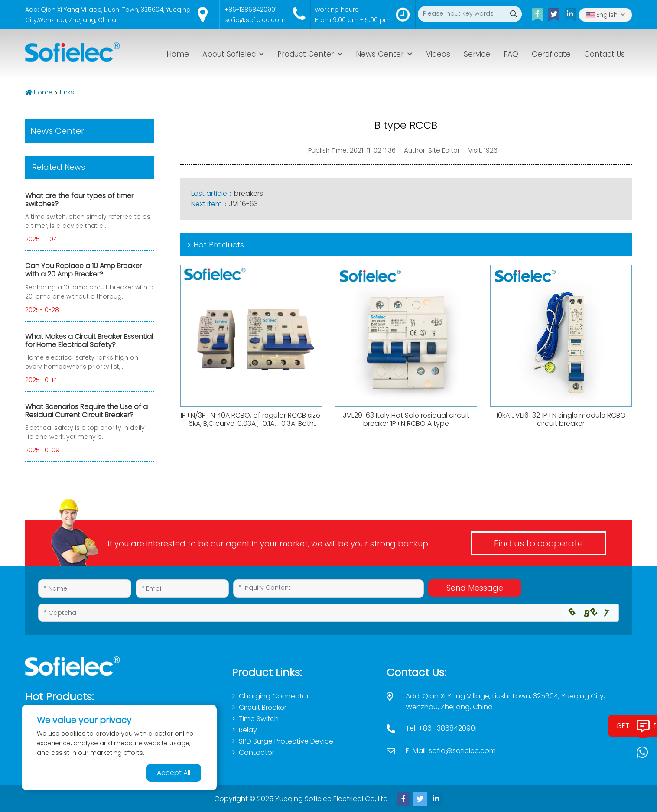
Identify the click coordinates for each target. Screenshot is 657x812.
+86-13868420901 (251, 10)
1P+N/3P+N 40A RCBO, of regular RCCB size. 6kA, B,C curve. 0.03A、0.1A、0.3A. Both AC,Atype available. (251, 424)
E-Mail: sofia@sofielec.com (451, 751)
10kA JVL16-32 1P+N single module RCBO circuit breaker (561, 419)
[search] (514, 14)
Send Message (475, 588)
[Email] (182, 588)
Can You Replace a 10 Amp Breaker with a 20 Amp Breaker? (83, 270)
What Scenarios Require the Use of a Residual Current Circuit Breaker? (86, 411)
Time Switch (259, 719)
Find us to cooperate (538, 543)
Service (477, 54)
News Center (380, 54)
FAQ (511, 54)
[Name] (85, 588)
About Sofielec (229, 54)
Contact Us (605, 54)
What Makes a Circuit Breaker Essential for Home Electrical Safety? (89, 341)
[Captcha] (300, 613)
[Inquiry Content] (328, 588)
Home (178, 54)
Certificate (551, 54)
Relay (248, 730)
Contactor (257, 752)
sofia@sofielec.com (255, 20)
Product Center (306, 54)
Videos (438, 54)
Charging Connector (274, 696)
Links (67, 92)
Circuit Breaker (263, 707)
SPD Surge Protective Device (286, 741)
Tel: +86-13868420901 (441, 728)
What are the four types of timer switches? (79, 200)
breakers (249, 193)
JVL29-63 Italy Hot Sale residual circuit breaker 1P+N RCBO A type (406, 419)
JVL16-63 (243, 204)
